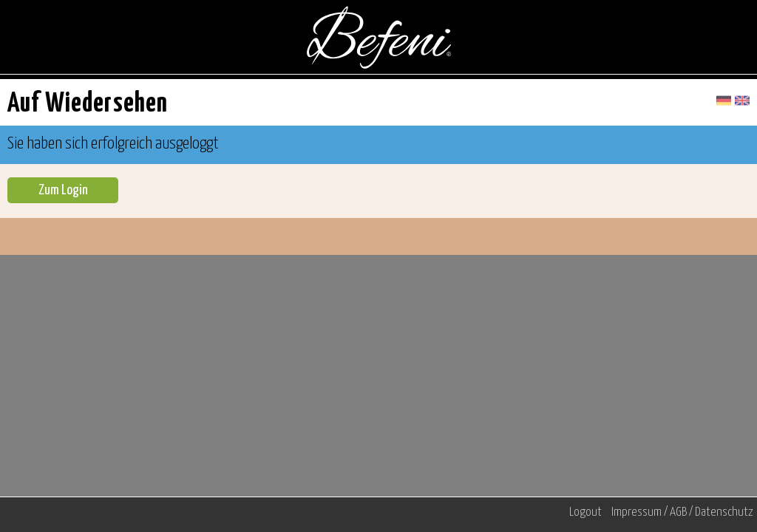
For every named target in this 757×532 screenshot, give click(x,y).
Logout (585, 512)
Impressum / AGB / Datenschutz (682, 512)
